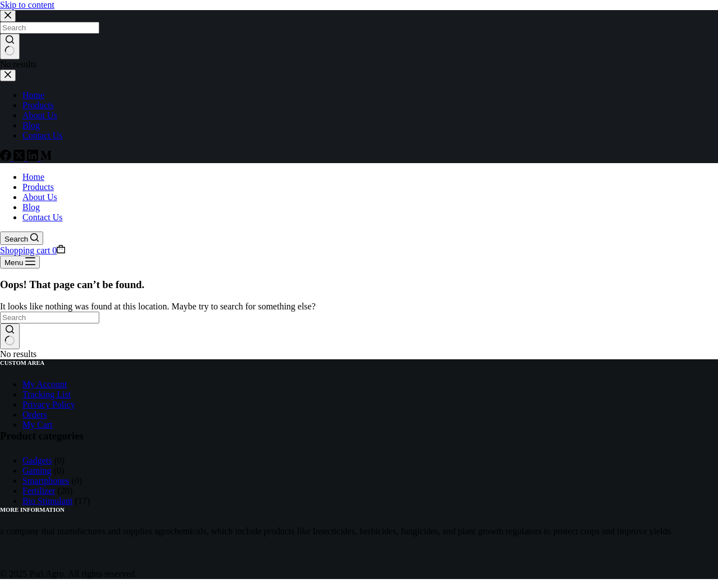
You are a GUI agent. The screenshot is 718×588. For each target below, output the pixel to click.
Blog (31, 207)
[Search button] (10, 336)
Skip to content (27, 5)
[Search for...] (50, 318)
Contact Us (43, 217)
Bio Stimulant (47, 501)
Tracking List (47, 394)
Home (33, 177)
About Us (40, 197)
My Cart (38, 425)
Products (38, 187)
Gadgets (37, 460)
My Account (45, 384)
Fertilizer (39, 491)
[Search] (22, 238)
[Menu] (20, 262)
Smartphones (46, 481)
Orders (35, 415)
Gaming (37, 471)
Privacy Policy (49, 404)
